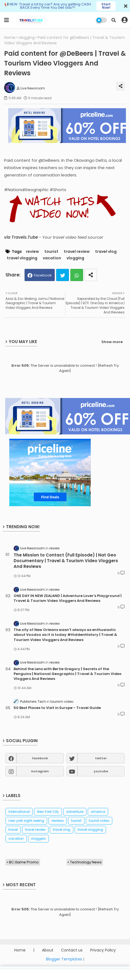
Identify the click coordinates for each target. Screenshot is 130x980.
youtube (101, 771)
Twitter (63, 275)
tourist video (99, 821)
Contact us (72, 950)
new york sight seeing (26, 821)
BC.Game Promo (24, 862)
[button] (114, 20)
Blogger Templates (64, 959)
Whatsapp (77, 275)
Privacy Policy (103, 950)
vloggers (38, 839)
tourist (51, 252)
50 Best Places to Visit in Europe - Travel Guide (57, 708)
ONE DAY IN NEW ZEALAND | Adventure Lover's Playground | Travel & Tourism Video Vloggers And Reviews (68, 598)
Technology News (86, 862)
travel (13, 830)
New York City (48, 812)
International (19, 812)
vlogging (27, 38)
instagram (40, 771)
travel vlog (106, 252)
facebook (40, 758)
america (98, 812)
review (32, 252)
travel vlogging (22, 258)
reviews (58, 821)
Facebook (43, 275)
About (48, 950)
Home (10, 38)
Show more (112, 342)
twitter (101, 758)
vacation (52, 258)
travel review (77, 252)
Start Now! (106, 6)
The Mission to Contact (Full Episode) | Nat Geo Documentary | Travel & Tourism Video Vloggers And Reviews (66, 561)
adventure (75, 812)
